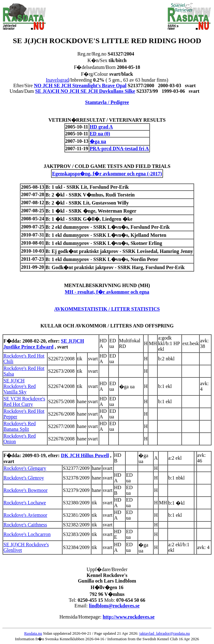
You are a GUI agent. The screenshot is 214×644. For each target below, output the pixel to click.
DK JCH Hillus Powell (85, 455)
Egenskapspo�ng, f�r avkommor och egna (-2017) (107, 174)
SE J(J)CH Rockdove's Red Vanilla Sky (20, 386)
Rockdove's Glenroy (24, 478)
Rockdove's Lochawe (25, 503)
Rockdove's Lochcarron (27, 534)
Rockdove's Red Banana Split (20, 426)
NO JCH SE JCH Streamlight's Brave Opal (80, 86)
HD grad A (101, 127)
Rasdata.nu (33, 633)
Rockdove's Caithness (25, 525)
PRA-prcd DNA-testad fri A (119, 149)
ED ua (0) (100, 134)
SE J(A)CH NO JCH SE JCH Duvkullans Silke (85, 91)
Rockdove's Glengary (25, 468)
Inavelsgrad (57, 80)
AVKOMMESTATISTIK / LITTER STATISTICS (107, 309)
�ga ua (98, 141)
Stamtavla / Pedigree (107, 102)
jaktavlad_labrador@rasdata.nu (165, 633)
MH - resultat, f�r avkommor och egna (107, 292)
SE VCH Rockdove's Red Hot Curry (24, 401)
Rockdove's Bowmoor (26, 490)
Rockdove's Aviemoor (25, 515)
